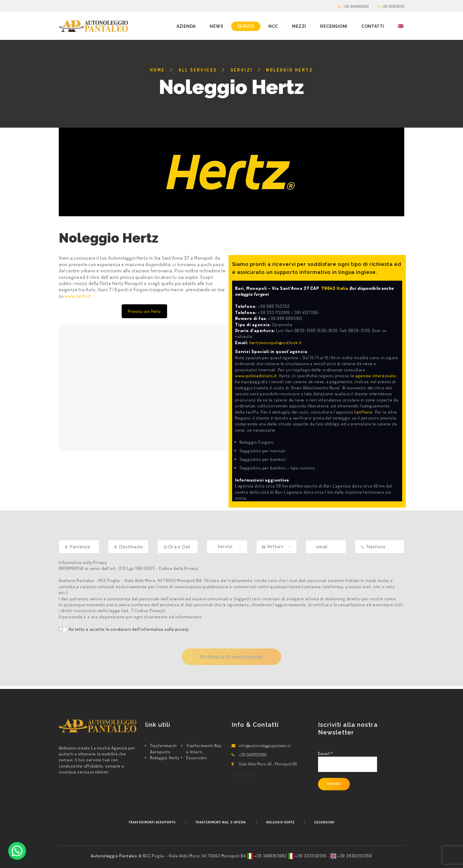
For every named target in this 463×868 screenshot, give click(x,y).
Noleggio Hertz (165, 758)
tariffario (364, 412)
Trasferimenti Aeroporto (163, 748)
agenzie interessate (375, 376)
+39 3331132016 (393, 6)
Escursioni (197, 758)
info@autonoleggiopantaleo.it (265, 746)
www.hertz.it (78, 296)
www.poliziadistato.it (256, 376)
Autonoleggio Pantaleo (115, 856)
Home (158, 70)
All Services (198, 70)
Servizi (242, 70)
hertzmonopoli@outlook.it (276, 343)
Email (326, 754)
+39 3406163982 (356, 6)
